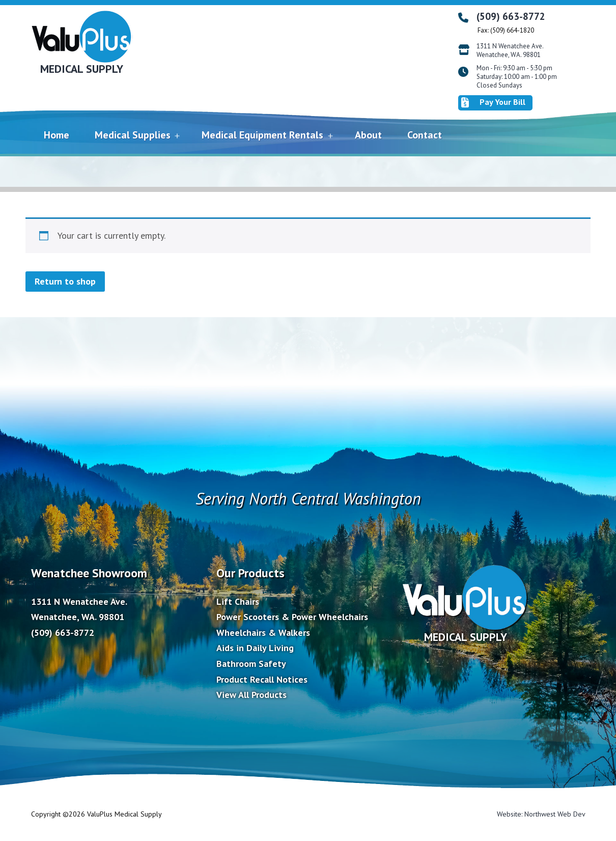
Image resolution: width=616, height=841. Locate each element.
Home (57, 135)
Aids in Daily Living (255, 648)
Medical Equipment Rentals (262, 135)
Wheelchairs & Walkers (263, 633)
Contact (425, 135)
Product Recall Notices (262, 679)
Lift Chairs (238, 601)
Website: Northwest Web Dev (541, 814)
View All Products (251, 695)
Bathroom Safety (251, 664)
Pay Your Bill (493, 102)
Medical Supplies (133, 135)
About (368, 135)
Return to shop (65, 281)
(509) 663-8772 (511, 16)
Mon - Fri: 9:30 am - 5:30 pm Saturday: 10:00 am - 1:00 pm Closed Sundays (517, 77)
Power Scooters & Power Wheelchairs (292, 617)
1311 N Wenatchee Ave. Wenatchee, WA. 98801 (510, 51)
